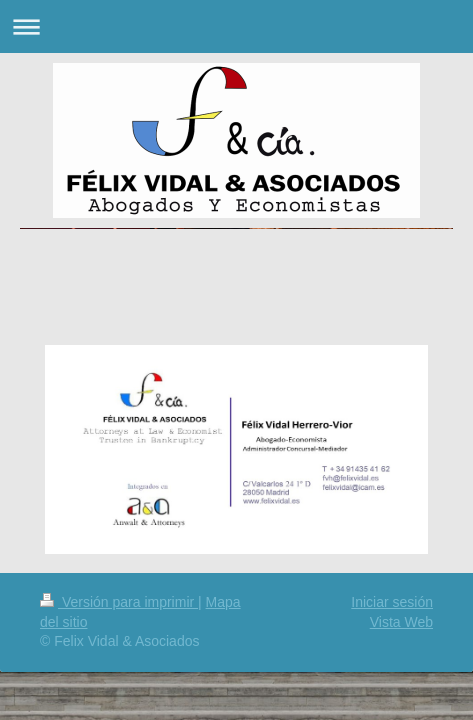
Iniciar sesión (392, 602)
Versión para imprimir (119, 602)
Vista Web (401, 622)
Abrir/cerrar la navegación (236, 26)
